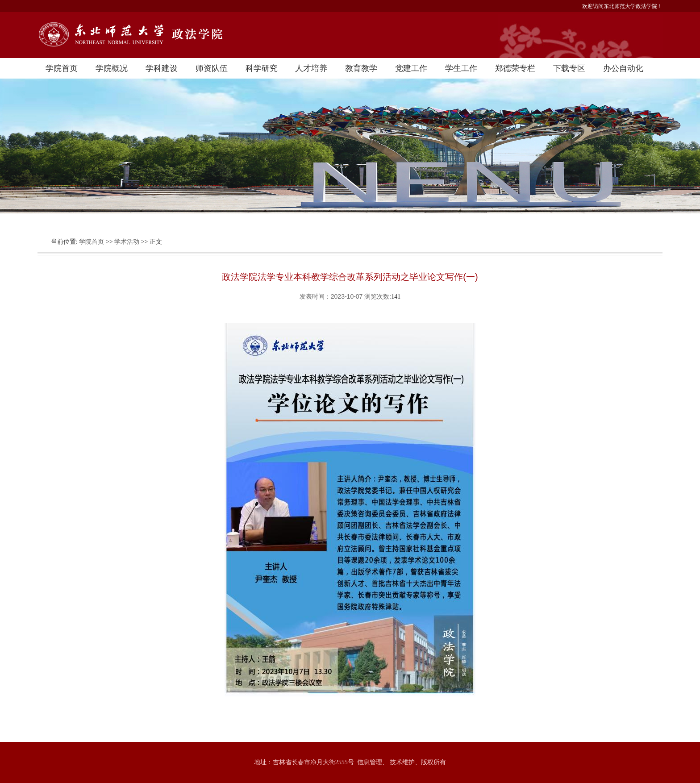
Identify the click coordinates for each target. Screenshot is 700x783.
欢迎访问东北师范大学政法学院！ (622, 6)
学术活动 (127, 242)
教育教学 (361, 68)
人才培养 (311, 68)
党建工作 (411, 68)
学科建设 (162, 68)
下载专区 (569, 68)
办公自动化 (623, 68)
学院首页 (62, 68)
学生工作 (461, 68)
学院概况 (112, 68)
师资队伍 (212, 68)
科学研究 (262, 68)
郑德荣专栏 (515, 68)
